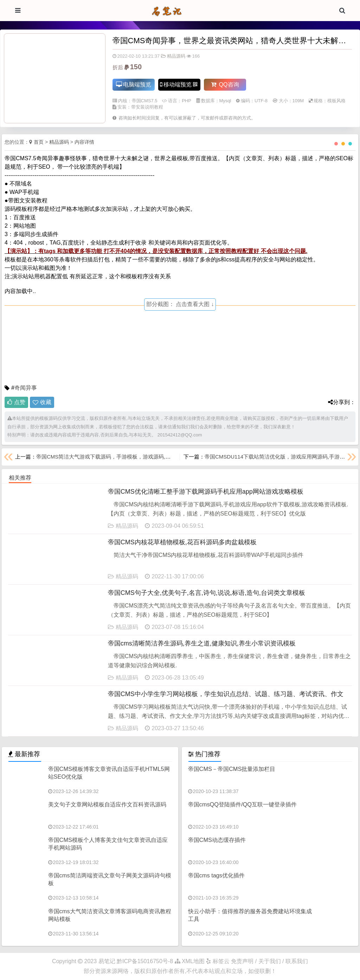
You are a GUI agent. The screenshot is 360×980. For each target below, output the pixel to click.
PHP (187, 101)
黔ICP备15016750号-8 (146, 961)
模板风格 (336, 101)
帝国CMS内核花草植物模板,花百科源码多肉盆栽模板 (182, 542)
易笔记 (107, 961)
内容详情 (84, 142)
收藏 (46, 402)
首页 (39, 142)
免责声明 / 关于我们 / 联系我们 (269, 961)
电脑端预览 (134, 85)
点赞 (16, 402)
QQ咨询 (225, 85)
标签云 (218, 961)
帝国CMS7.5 (145, 101)
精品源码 (173, 56)
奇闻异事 (26, 388)
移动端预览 (178, 85)
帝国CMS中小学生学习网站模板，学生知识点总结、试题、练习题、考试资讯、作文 (226, 694)
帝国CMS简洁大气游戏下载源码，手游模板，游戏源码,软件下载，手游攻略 (125, 457)
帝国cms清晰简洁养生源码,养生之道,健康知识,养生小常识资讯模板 (202, 643)
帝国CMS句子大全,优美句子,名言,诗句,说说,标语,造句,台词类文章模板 (207, 593)
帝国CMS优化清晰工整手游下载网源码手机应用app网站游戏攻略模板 (206, 492)
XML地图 (190, 961)
